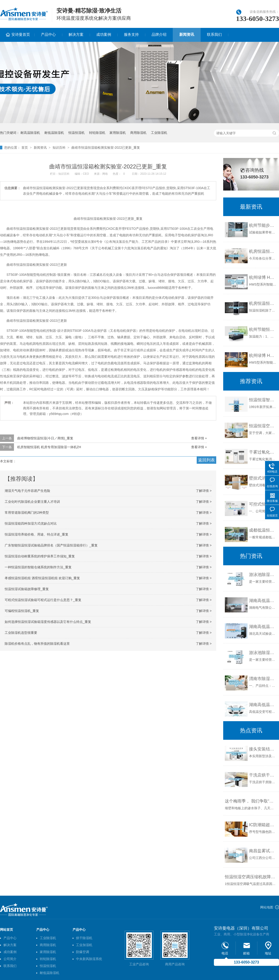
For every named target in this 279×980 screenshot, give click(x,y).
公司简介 (10, 959)
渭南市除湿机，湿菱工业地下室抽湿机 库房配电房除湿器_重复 (263, 679)
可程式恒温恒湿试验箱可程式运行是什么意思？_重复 (43, 600)
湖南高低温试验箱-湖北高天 (263, 627)
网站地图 (267, 907)
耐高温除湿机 (30, 133)
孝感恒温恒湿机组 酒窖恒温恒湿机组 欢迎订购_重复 (42, 578)
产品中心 (48, 35)
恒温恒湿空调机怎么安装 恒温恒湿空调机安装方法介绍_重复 (263, 426)
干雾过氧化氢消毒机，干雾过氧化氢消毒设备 (263, 452)
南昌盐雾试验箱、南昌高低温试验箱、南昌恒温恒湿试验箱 (263, 851)
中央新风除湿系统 (89, 959)
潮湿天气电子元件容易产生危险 (27, 491)
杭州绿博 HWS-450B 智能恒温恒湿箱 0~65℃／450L (263, 277)
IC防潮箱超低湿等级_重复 (263, 825)
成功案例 (104, 35)
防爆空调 (83, 952)
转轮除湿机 (97, 133)
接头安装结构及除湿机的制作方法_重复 (263, 749)
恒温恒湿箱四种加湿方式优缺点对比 (31, 523)
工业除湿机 (159, 133)
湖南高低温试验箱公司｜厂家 (263, 601)
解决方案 (76, 35)
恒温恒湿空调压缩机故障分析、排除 (251, 877)
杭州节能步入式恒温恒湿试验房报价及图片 (263, 225)
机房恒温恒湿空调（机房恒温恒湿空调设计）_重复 (263, 251)
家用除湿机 (118, 133)
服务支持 (131, 35)
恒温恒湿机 (76, 133)
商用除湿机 (138, 133)
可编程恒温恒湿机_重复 (22, 611)
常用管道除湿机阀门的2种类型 (27, 513)
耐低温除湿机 (54, 133)
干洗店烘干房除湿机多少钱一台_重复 (263, 775)
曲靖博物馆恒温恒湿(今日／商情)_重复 (45, 438)
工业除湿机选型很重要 (21, 633)
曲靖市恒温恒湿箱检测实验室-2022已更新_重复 (106, 148)
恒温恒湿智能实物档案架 (263, 400)
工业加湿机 (84, 945)
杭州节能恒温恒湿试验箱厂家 (263, 329)
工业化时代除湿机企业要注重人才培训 (32, 502)
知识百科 (59, 148)
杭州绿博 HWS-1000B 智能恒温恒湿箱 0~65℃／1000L (263, 355)
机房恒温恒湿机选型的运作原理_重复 (263, 303)
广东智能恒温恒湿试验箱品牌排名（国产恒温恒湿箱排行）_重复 (51, 545)
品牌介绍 (159, 35)
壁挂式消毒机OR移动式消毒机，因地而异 (263, 478)
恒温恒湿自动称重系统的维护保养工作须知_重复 (40, 556)
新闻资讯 (187, 35)
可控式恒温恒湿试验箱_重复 (263, 504)
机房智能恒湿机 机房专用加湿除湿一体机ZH (49, 447)
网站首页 (7, 930)
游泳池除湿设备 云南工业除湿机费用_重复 (263, 653)
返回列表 (206, 460)
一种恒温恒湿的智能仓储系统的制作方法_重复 (38, 567)
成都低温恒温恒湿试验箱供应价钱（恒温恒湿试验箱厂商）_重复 (263, 530)
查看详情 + (199, 438)
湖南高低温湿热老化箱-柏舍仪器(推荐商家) (263, 705)
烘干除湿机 (84, 938)
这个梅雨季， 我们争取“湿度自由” (251, 801)
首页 (25, 148)
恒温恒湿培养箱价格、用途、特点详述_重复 (37, 534)
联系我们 (214, 35)
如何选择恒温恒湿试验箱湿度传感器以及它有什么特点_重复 (48, 622)
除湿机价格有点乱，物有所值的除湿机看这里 (37, 644)
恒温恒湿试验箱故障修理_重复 (27, 589)
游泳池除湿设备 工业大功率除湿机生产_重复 (263, 575)
